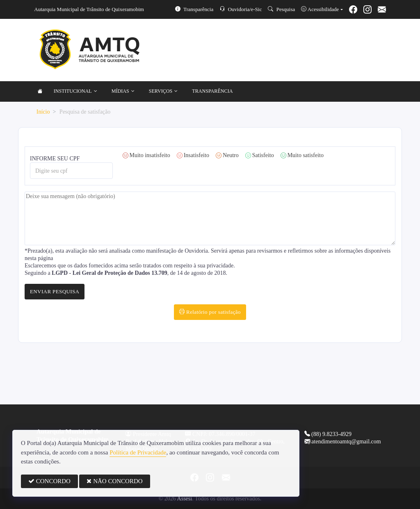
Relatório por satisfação (210, 312)
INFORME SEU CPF (71, 167)
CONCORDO (49, 481)
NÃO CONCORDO (114, 481)
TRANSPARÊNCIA (212, 91)
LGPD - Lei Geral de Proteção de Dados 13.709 (110, 273)
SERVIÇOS (163, 91)
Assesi (185, 499)
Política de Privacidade (138, 452)
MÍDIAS (123, 91)
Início (43, 112)
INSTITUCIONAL (75, 91)
